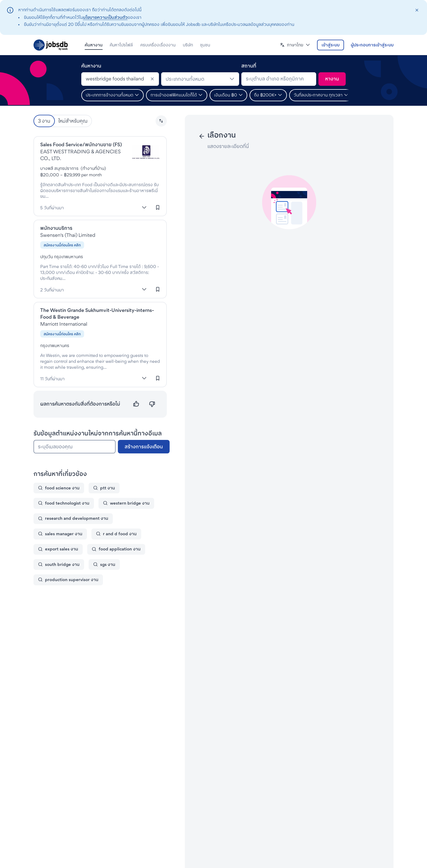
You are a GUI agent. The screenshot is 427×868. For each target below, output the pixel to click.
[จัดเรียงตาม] (161, 121)
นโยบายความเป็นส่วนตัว (105, 17)
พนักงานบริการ (56, 228)
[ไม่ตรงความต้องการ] (152, 404)
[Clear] (152, 79)
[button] (295, 45)
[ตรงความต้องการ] (136, 404)
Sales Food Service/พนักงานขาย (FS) (81, 144)
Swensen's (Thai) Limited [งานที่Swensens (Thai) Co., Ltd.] (68, 235)
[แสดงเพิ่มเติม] (144, 207)
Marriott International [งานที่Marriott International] (64, 324)
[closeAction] (417, 10)
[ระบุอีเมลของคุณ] (75, 447)
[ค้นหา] (332, 79)
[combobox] (120, 79)
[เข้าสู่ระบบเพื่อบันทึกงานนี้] (158, 207)
